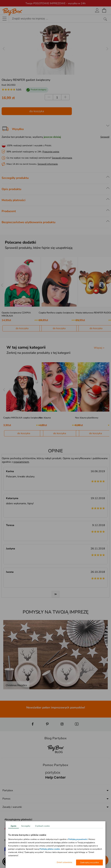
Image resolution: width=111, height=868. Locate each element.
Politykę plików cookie (50, 849)
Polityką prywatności (78, 839)
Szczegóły (26, 826)
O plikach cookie (42, 826)
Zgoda (13, 826)
